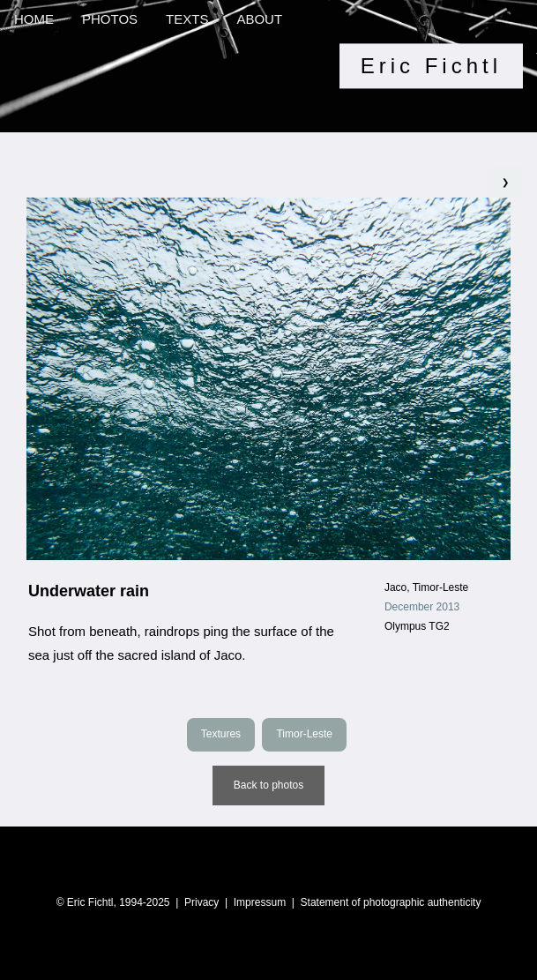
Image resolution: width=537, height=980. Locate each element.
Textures (221, 734)
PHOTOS (110, 19)
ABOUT (259, 19)
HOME (34, 19)
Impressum (260, 902)
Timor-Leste (304, 734)
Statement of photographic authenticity (391, 902)
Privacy (201, 902)
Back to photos (268, 785)
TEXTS (187, 19)
